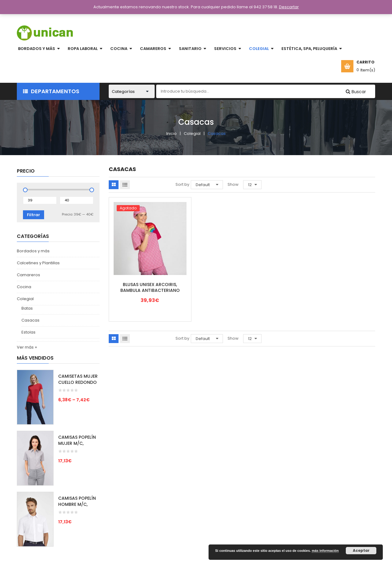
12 (250, 185)
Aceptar (361, 550)
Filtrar (34, 215)
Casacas (30, 320)
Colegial (192, 134)
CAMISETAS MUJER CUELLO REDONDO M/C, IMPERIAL (78, 382)
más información (325, 551)
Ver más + (27, 347)
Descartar (289, 7)
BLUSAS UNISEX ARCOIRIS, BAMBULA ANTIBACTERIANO (150, 288)
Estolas (28, 332)
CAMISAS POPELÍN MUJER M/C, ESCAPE (77, 443)
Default (203, 185)
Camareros (28, 275)
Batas (27, 308)
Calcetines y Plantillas (38, 263)
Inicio (171, 134)
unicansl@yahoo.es (338, 499)
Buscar (358, 92)
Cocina (24, 287)
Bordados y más (33, 251)
